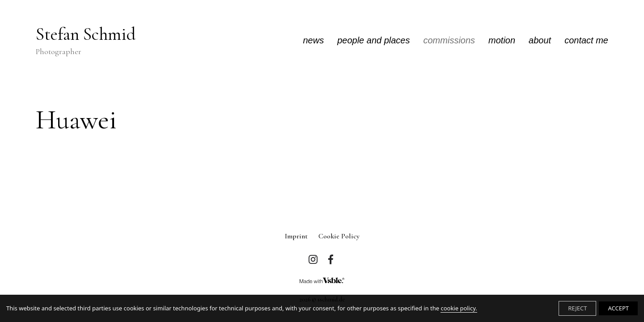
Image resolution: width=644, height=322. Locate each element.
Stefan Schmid (86, 40)
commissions (449, 40)
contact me (586, 40)
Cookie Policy (339, 236)
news (313, 40)
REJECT (577, 308)
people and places (373, 40)
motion (502, 40)
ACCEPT (618, 308)
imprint (296, 236)
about (540, 40)
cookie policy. (459, 308)
